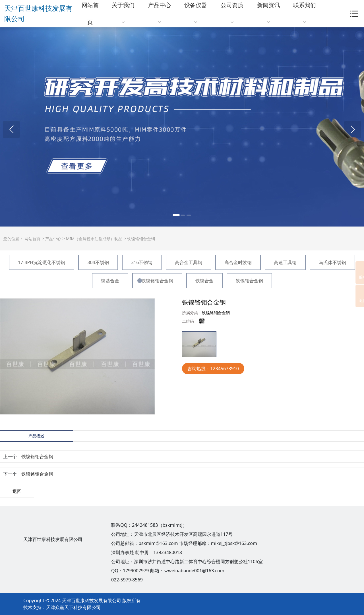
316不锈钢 (142, 262)
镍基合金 (110, 281)
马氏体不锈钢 (332, 262)
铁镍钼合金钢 (249, 281)
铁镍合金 (204, 281)
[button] (11, 129)
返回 (17, 491)
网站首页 (32, 239)
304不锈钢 (98, 262)
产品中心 (53, 239)
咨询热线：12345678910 (213, 369)
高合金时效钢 (238, 262)
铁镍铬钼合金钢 (141, 239)
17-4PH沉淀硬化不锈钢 (42, 262)
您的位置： (13, 239)
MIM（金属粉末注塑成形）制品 (94, 239)
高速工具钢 (285, 262)
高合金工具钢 (189, 262)
